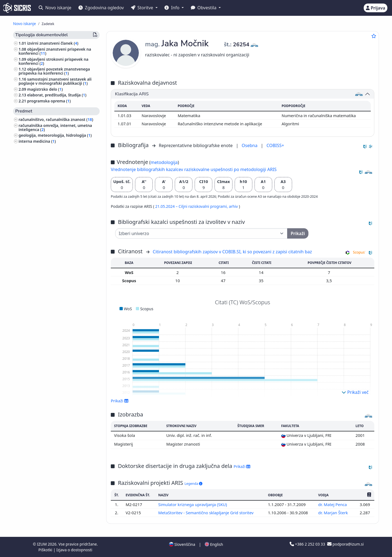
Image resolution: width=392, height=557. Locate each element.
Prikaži (120, 401)
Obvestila (204, 8)
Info (172, 8)
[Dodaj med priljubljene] (374, 36)
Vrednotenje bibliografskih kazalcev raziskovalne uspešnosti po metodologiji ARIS (194, 169)
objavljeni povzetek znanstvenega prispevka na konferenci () (54, 71)
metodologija (164, 162)
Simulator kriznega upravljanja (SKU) (193, 504)
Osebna (250, 145)
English (214, 544)
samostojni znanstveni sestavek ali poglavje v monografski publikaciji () (55, 81)
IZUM (42, 544)
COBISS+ (275, 145)
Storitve (143, 8)
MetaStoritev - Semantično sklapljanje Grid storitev (206, 513)
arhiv (234, 206)
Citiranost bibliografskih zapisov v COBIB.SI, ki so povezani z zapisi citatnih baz (232, 252)
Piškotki (46, 550)
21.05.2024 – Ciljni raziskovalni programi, (192, 206)
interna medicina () (37, 141)
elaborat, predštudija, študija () (57, 95)
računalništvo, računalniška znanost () (56, 119)
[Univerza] (201, 233)
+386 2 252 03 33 (308, 544)
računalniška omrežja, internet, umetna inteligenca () (55, 127)
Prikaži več (355, 392)
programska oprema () (49, 101)
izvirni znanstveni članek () (53, 43)
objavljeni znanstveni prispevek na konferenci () (55, 51)
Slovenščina (182, 544)
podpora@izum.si (345, 544)
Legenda (194, 484)
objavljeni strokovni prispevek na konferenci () (53, 61)
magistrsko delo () (45, 89)
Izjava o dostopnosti (74, 550)
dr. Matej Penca (333, 504)
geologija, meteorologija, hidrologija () (55, 135)
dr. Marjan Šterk (334, 513)
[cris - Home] (17, 8)
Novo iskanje (55, 8)
